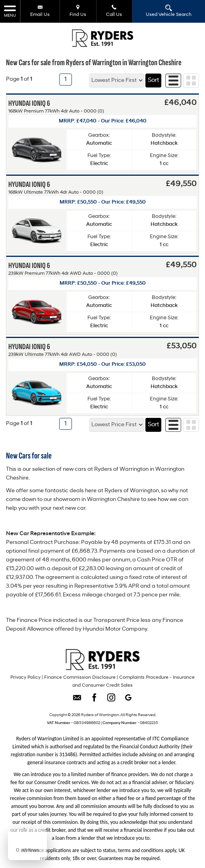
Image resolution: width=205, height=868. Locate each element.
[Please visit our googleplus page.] (128, 700)
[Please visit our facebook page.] (94, 700)
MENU (10, 11)
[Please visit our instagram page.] (111, 700)
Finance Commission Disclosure (80, 678)
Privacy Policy (25, 678)
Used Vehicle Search (169, 11)
